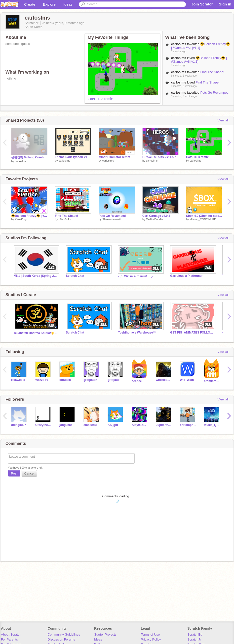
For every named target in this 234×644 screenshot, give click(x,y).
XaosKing (21, 219)
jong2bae (66, 425)
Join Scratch (202, 4)
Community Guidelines (64, 634)
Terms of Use (150, 634)
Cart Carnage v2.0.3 (156, 216)
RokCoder (18, 380)
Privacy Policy (151, 639)
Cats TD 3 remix (100, 99)
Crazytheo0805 (44, 425)
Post (14, 473)
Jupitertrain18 (164, 425)
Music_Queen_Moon (212, 425)
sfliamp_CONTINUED (203, 219)
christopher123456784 (188, 425)
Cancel (29, 473)
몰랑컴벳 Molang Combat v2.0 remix (29, 157)
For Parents (9, 639)
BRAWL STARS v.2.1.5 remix (160, 157)
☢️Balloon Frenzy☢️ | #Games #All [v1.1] (29, 216)
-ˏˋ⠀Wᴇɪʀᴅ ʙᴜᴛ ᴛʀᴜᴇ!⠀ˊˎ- (136, 276)
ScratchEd (195, 634)
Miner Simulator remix (114, 157)
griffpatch (90, 380)
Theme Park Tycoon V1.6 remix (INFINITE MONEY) (73, 157)
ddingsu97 (19, 425)
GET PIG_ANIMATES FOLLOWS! (193, 333)
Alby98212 (139, 425)
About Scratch (11, 634)
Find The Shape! (212, 72)
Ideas (68, 4)
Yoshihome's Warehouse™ (137, 333)
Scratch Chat (75, 276)
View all (223, 120)
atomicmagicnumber (212, 381)
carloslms (21, 161)
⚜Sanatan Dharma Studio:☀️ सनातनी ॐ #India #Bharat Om (36, 333)
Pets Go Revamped (214, 93)
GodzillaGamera (164, 380)
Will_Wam (187, 380)
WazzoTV (42, 380)
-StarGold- (65, 219)
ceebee (137, 381)
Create (30, 4)
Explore (49, 4)
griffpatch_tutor (116, 380)
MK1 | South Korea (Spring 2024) (36, 276)
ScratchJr (194, 639)
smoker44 (90, 425)
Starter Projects (105, 634)
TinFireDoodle (154, 219)
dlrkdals (65, 380)
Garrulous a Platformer (186, 276)
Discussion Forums (61, 639)
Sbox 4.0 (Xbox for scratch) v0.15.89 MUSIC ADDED (204, 216)
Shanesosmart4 (112, 219)
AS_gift (113, 425)
